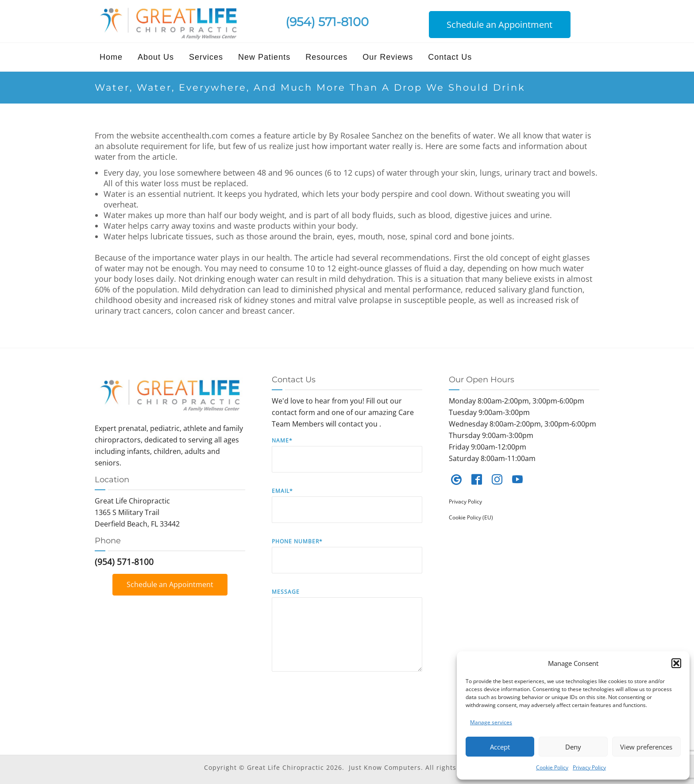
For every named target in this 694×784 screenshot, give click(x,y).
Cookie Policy (552, 767)
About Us (156, 57)
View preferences (646, 747)
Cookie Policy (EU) (471, 517)
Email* (347, 512)
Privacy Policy (589, 767)
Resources (326, 57)
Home (111, 57)
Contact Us (450, 57)
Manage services (491, 722)
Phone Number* (347, 562)
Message (347, 636)
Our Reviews (388, 57)
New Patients (264, 57)
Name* (347, 461)
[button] (676, 663)
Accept (500, 747)
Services (206, 57)
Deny (573, 747)
